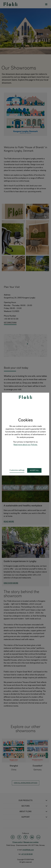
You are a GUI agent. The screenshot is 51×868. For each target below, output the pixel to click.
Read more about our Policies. (25, 445)
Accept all (34, 470)
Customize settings (17, 470)
